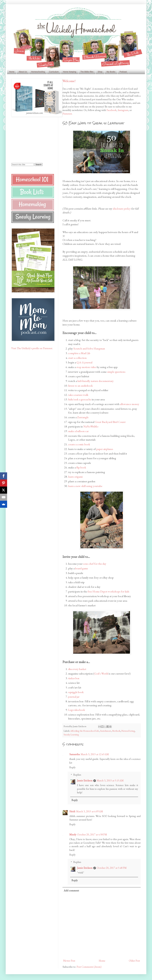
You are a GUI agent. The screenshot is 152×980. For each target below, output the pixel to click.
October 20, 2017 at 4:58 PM (92, 834)
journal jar (74, 697)
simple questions (116, 372)
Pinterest (67, 114)
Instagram (123, 110)
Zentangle (83, 417)
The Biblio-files (87, 72)
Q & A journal (84, 362)
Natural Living (128, 731)
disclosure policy (122, 209)
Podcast (123, 72)
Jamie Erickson (85, 780)
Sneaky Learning (71, 735)
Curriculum (54, 72)
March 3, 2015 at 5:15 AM (110, 780)
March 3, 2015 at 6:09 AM (90, 811)
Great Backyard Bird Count (110, 422)
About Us (23, 72)
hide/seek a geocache (80, 399)
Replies (77, 775)
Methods (116, 731)
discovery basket (77, 669)
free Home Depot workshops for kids (108, 591)
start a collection (77, 358)
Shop (100, 72)
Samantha (75, 754)
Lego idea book (77, 710)
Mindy (73, 834)
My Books (111, 72)
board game (82, 568)
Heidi (72, 811)
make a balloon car (78, 431)
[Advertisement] (29, 140)
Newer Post (69, 961)
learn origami (75, 477)
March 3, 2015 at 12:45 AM (95, 754)
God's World (101, 674)
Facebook (112, 110)
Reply (72, 767)
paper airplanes (105, 449)
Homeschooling (38, 72)
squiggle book (76, 692)
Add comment (71, 890)
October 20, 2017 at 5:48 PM (112, 868)
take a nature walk (78, 395)
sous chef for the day (95, 564)
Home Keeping (70, 72)
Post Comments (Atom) (89, 967)
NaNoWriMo (91, 426)
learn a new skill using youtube (85, 486)
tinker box (74, 678)
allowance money (130, 404)
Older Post (134, 961)
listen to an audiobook (80, 386)
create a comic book (79, 444)
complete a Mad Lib (79, 353)
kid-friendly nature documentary (96, 381)
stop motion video (86, 367)
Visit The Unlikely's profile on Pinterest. (32, 348)
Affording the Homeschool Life (85, 731)
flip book (81, 467)
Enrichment (106, 731)
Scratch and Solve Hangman (89, 348)
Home (12, 72)
